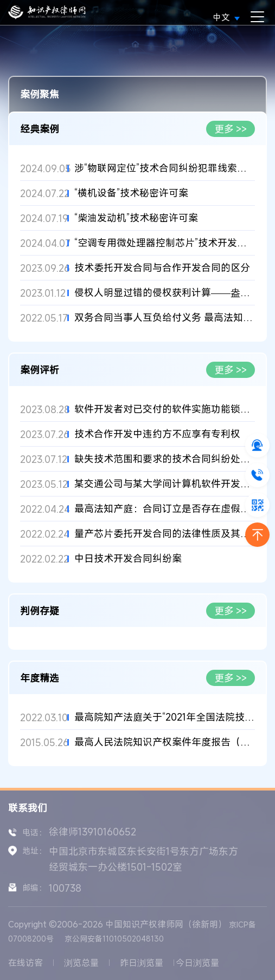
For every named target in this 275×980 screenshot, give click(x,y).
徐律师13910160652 (92, 832)
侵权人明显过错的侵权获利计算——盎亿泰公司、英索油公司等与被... (165, 293)
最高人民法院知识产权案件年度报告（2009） (165, 742)
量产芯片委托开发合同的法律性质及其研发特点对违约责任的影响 (165, 534)
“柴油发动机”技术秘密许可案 (136, 218)
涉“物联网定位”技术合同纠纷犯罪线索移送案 (165, 168)
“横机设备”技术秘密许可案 (131, 193)
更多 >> (231, 129)
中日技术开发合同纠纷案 (128, 558)
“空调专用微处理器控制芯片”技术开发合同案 (165, 243)
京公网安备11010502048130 (114, 939)
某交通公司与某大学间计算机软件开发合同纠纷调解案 (165, 484)
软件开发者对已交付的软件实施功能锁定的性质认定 (165, 409)
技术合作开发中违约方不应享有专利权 (157, 434)
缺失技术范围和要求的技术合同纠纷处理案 (165, 459)
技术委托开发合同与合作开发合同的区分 (162, 268)
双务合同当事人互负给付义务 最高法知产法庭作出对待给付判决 (165, 318)
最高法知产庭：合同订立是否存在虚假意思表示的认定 (165, 509)
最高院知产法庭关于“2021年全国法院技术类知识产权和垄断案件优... (165, 717)
